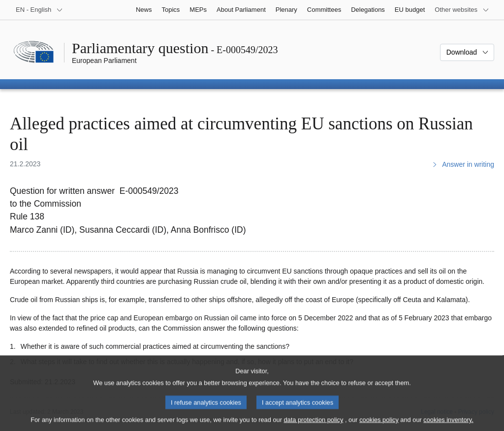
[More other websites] (462, 10)
